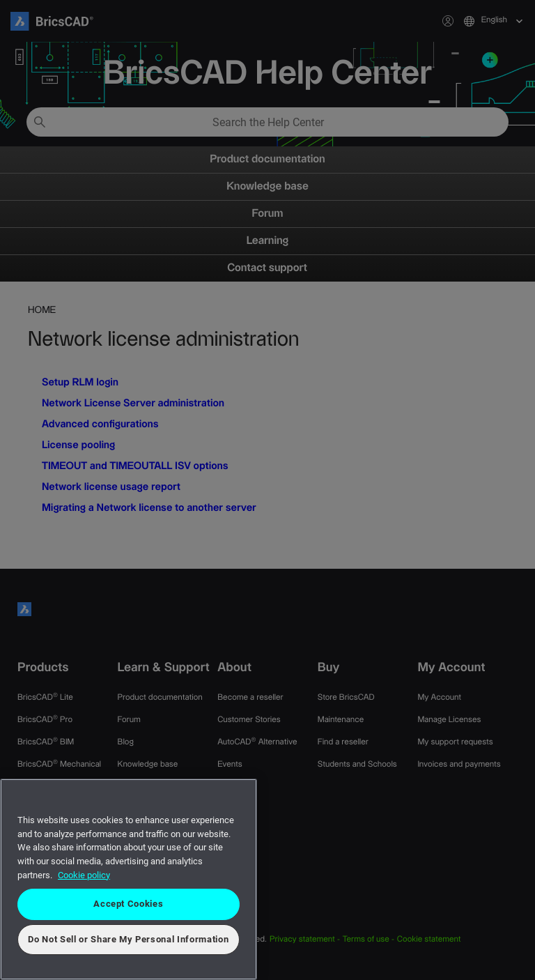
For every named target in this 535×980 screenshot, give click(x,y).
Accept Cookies (128, 904)
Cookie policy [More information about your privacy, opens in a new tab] (84, 875)
